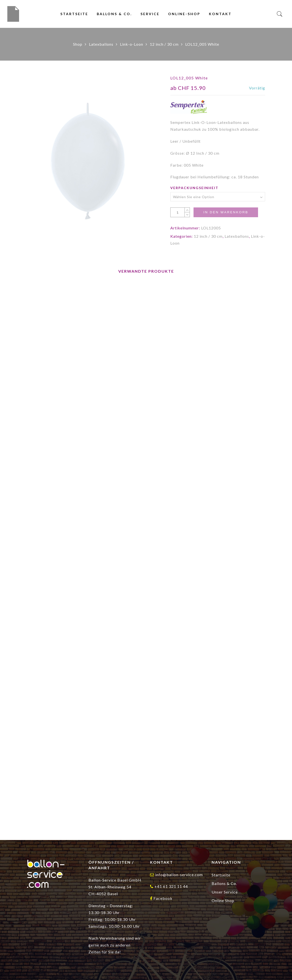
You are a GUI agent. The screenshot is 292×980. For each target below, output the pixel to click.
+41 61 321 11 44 (171, 886)
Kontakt (220, 14)
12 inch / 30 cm (164, 44)
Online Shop (223, 900)
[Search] (280, 14)
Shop (78, 44)
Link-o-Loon (132, 44)
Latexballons (101, 44)
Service (150, 14)
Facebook (163, 898)
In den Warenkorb (226, 212)
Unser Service (225, 892)
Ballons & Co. (114, 14)
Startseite (74, 14)
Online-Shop (184, 14)
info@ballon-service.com (179, 875)
